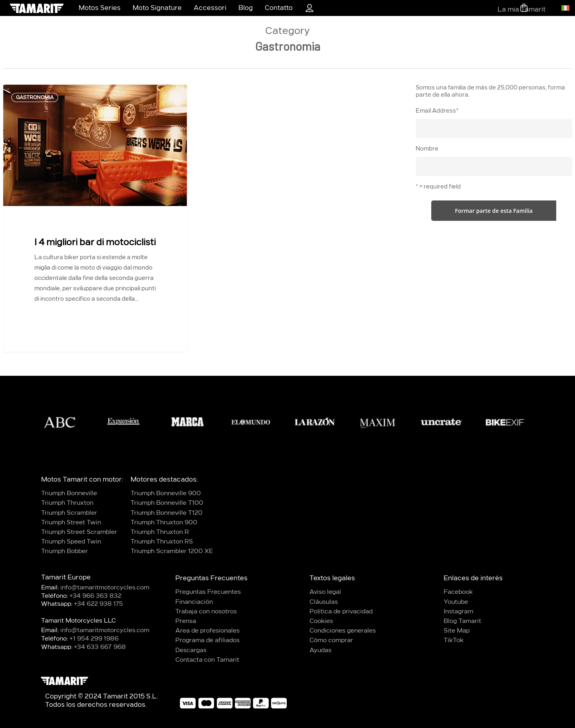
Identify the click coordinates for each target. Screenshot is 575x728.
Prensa (186, 621)
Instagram (458, 612)
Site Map (457, 631)
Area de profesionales (207, 631)
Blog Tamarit (462, 621)
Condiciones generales (343, 631)
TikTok (454, 640)
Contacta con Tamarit (207, 660)
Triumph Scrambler (69, 513)
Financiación (194, 602)
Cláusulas (324, 602)
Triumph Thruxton (67, 503)
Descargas (191, 650)
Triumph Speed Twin (71, 542)
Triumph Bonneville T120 (167, 513)
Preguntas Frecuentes (208, 592)
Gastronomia (35, 97)
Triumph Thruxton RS (162, 542)
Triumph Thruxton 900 (164, 523)
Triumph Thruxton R (160, 532)
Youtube (456, 602)
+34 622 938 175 (98, 604)
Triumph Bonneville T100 (167, 503)
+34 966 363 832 (95, 596)
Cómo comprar (331, 640)
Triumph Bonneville (69, 493)
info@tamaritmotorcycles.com (105, 588)
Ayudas (320, 650)
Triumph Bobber (64, 551)
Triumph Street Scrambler (79, 532)
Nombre (427, 149)
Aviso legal (325, 592)
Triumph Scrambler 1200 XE (172, 551)
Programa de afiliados (207, 640)
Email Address (437, 111)
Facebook (458, 592)
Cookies (321, 621)
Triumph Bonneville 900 (166, 493)
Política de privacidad (341, 612)
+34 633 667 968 (100, 647)
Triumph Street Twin (71, 523)
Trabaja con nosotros (206, 612)
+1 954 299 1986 (94, 639)
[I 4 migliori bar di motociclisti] (95, 210)
